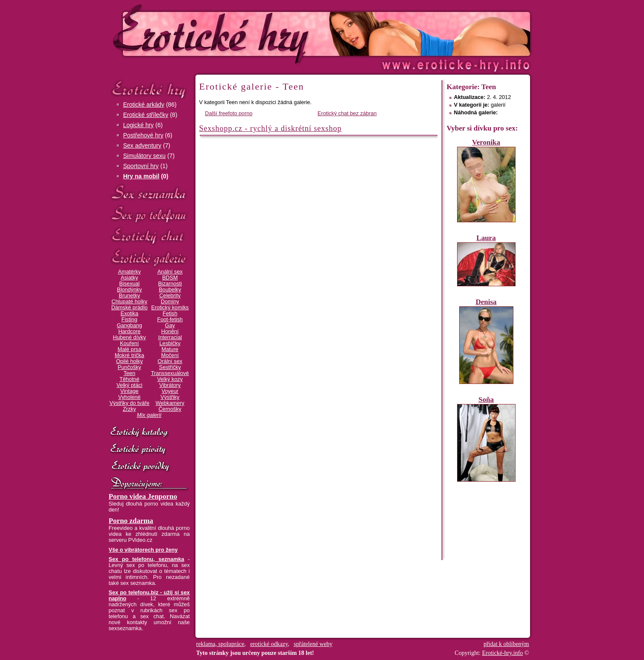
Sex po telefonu (149, 214)
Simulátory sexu (145, 156)
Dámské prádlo (130, 308)
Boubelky (170, 290)
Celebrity (170, 296)
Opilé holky (130, 361)
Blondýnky (129, 290)
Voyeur (170, 391)
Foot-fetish (170, 320)
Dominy (170, 302)
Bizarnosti (170, 284)
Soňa (486, 400)
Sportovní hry (141, 166)
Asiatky (130, 278)
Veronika (486, 142)
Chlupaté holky (129, 302)
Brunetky (129, 296)
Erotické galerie (149, 258)
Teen (129, 373)
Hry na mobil (141, 176)
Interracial (170, 337)
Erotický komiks (170, 308)
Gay (170, 326)
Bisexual (129, 284)
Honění (170, 331)
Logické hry (139, 125)
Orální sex (170, 361)
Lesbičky (170, 343)
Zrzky (130, 409)
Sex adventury (143, 145)
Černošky (170, 409)
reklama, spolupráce (220, 644)
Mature (170, 349)
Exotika (129, 314)
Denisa (486, 302)
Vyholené (129, 397)
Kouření (129, 343)
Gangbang (130, 326)
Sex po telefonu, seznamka (147, 559)
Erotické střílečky (146, 115)
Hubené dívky (130, 337)
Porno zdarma (131, 521)
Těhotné (129, 379)
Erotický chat (149, 236)
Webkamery (170, 403)
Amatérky (129, 272)
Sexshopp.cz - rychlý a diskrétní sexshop (271, 128)
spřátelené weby (313, 644)
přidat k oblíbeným (506, 644)
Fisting (130, 320)
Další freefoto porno (229, 113)
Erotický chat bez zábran (347, 113)
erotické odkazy (269, 644)
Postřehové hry (143, 135)
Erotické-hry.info (253, 33)
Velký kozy (170, 379)
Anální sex (170, 272)
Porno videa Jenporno (143, 496)
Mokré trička (130, 355)
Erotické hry (149, 89)
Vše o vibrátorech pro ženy (143, 550)
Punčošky (130, 367)
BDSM (170, 278)
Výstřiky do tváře (129, 403)
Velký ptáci (130, 385)
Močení (170, 355)
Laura (486, 238)
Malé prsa (129, 349)
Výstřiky (170, 397)
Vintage (130, 391)
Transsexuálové (170, 373)
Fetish (170, 314)
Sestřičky (170, 367)
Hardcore (129, 331)
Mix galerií (149, 415)
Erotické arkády (144, 105)
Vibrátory (170, 385)
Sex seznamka (149, 193)
